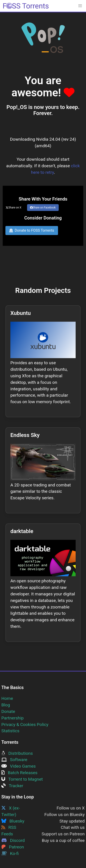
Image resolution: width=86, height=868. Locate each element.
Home (7, 698)
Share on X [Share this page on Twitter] (14, 208)
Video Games (19, 766)
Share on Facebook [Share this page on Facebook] (43, 208)
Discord (13, 840)
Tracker (12, 786)
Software (14, 760)
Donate (8, 711)
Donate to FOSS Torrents (32, 230)
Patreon (13, 847)
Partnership (13, 718)
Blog (6, 705)
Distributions (17, 753)
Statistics (10, 731)
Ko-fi (10, 853)
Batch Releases (19, 773)
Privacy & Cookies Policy (25, 724)
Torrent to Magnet (22, 779)
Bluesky (13, 821)
